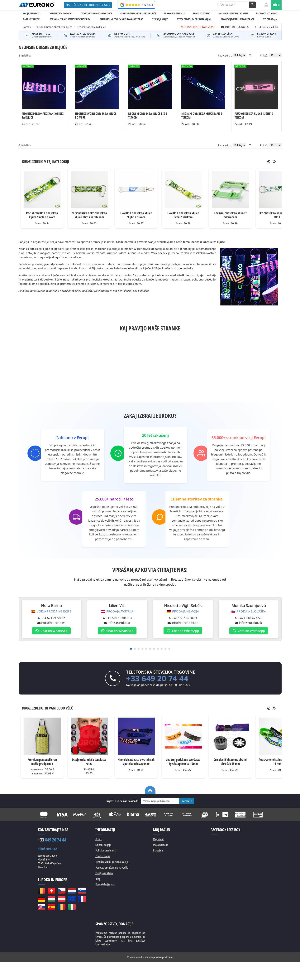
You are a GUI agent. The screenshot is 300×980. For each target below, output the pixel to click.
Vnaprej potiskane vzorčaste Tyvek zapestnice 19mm (183, 762)
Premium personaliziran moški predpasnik (42, 762)
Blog (98, 879)
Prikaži (264, 55)
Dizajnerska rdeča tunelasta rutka (89, 762)
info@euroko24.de (181, 623)
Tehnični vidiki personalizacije (112, 862)
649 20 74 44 (52, 840)
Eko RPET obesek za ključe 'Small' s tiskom (183, 215)
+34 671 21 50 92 (52, 618)
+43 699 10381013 (117, 618)
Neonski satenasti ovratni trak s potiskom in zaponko (136, 762)
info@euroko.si (48, 849)
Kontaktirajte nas (105, 884)
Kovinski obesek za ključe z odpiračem (230, 215)
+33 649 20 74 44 (157, 678)
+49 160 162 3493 (181, 618)
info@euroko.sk (245, 623)
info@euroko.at (117, 623)
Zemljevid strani (104, 873)
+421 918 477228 (245, 618)
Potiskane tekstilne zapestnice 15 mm (277, 762)
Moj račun (159, 839)
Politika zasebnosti (106, 850)
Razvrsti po (225, 55)
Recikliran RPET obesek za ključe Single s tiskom (42, 215)
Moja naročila (161, 845)
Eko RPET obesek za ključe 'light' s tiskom (136, 215)
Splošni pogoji (103, 845)
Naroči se (187, 801)
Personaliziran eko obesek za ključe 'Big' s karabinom (89, 215)
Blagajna (158, 850)
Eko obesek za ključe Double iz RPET (277, 215)
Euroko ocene (103, 856)
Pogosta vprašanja (112, 867)
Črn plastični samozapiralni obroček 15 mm (230, 762)
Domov (27, 27)
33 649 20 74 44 (266, 27)
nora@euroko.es (53, 623)
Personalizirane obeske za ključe (54, 27)
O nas (98, 839)
